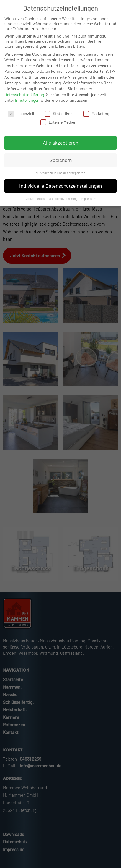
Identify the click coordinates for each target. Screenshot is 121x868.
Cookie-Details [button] (35, 199)
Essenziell (21, 114)
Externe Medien (58, 123)
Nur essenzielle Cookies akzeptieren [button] (60, 173)
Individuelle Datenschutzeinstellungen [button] (60, 186)
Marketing (96, 114)
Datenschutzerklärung (24, 95)
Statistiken (59, 114)
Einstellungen (27, 101)
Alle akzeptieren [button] (60, 143)
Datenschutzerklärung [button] (63, 199)
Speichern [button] (61, 161)
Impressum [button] (88, 199)
